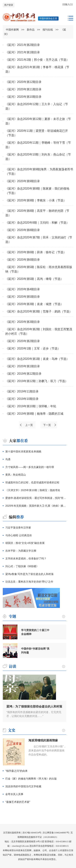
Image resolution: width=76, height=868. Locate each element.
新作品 (31, 30)
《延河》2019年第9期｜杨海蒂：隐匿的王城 (34, 414)
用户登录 (9, 5)
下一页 (47, 425)
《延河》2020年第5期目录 (23, 297)
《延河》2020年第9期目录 (23, 181)
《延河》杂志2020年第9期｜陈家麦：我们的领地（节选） (37, 191)
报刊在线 (48, 30)
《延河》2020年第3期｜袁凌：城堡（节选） (34, 304)
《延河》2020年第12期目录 (23, 82)
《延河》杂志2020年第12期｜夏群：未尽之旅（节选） (38, 121)
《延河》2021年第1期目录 (23, 52)
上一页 (29, 425)
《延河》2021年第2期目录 (23, 45)
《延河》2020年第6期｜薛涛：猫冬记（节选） (36, 252)
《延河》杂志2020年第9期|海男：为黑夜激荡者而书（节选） (39, 172)
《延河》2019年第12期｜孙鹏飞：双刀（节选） (37, 381)
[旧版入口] (68, 4)
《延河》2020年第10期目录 (23, 97)
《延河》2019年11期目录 (22, 391)
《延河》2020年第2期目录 (23, 341)
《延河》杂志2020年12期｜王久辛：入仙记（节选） (37, 106)
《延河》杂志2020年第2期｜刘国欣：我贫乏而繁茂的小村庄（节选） (39, 331)
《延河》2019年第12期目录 (23, 374)
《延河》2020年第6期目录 (23, 260)
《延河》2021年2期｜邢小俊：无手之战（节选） (37, 60)
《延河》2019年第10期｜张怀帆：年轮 (31, 406)
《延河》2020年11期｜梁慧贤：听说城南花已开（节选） (37, 133)
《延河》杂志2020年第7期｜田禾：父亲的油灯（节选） (39, 240)
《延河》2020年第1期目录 (23, 366)
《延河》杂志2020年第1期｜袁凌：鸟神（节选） (37, 359)
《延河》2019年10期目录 (22, 399)
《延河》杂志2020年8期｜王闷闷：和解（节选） (37, 223)
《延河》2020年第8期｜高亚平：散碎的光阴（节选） (37, 213)
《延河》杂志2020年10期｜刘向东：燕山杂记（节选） (38, 157)
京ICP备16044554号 (32, 833)
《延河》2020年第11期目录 (23, 89)
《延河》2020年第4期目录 (23, 289)
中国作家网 (12, 30)
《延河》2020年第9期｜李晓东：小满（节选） (36, 200)
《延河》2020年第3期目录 (23, 322)
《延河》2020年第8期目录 (23, 230)
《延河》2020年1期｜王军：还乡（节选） (33, 348)
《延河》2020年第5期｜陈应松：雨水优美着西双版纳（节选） (39, 269)
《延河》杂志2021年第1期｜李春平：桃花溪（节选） (37, 69)
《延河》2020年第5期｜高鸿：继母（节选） (34, 279)
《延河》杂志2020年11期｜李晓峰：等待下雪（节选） (38, 145)
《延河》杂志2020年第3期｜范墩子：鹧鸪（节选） (39, 311)
